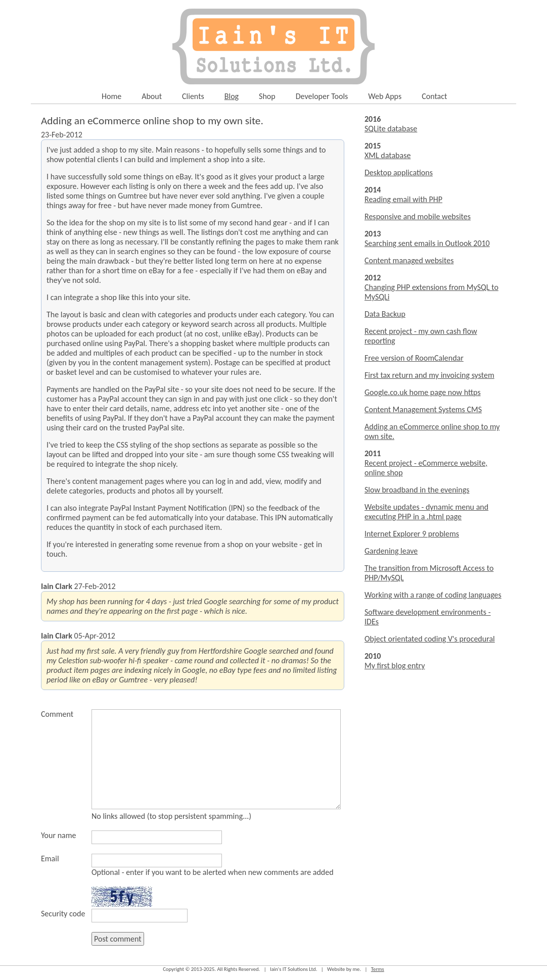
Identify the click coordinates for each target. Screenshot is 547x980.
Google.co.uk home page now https (423, 392)
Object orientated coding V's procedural (430, 639)
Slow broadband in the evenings (417, 490)
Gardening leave (391, 551)
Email (50, 859)
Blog (232, 96)
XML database (388, 155)
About (152, 96)
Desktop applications (399, 173)
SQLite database (391, 129)
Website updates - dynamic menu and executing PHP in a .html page (426, 512)
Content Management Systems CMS (423, 409)
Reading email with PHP (403, 199)
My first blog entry (395, 666)
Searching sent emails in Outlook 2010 (427, 243)
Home (111, 96)
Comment (57, 714)
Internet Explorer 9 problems (412, 534)
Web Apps (385, 96)
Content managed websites (409, 260)
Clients (193, 96)
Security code (63, 914)
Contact (434, 96)
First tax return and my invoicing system (429, 375)
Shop (267, 96)
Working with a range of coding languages (433, 595)
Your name (58, 835)
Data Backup (385, 314)
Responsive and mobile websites (418, 216)
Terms (378, 969)
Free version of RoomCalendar (414, 358)
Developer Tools (322, 96)
